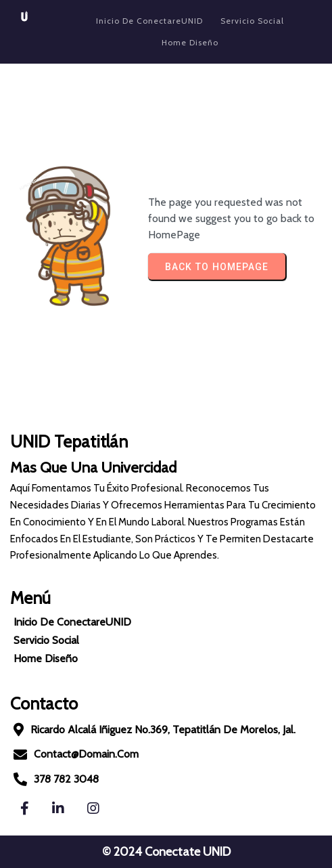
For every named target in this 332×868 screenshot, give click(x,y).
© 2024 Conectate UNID (166, 852)
